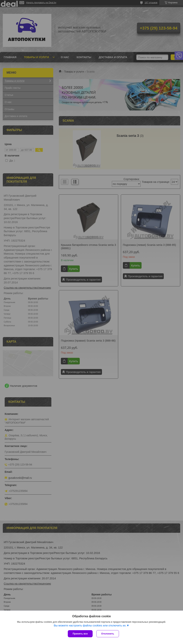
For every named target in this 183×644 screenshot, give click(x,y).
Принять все (80, 634)
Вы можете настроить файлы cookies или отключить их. (90, 625)
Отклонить (108, 634)
